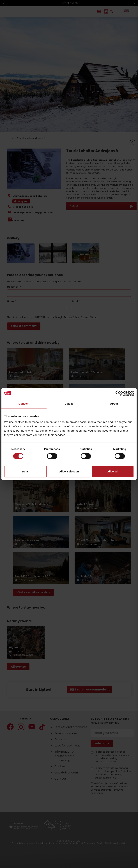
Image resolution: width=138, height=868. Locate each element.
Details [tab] (69, 404)
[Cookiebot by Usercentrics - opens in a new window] (118, 393)
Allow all (113, 471)
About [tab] (114, 404)
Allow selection (69, 471)
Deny (25, 471)
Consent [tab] (24, 404)
